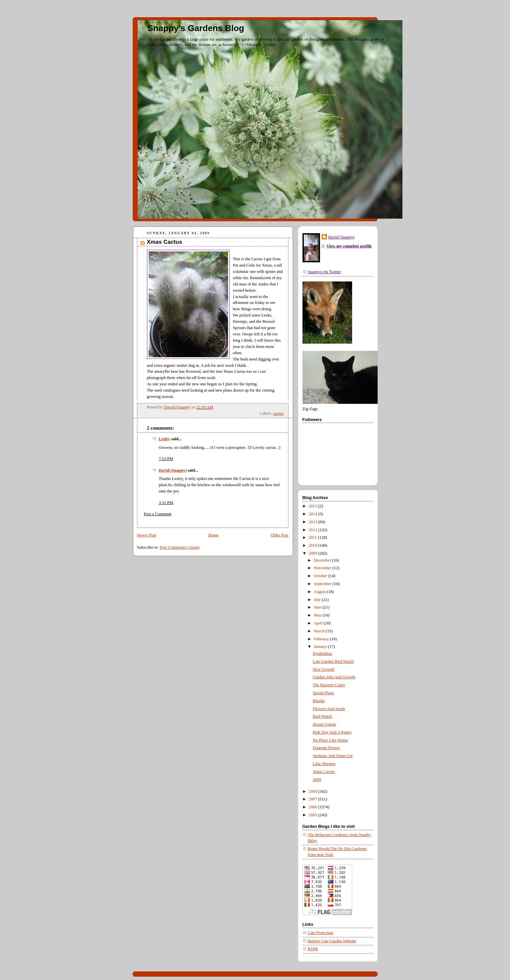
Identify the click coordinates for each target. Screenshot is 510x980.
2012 (313, 530)
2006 (313, 807)
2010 (313, 545)
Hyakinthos (322, 654)
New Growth (324, 669)
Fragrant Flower (326, 748)
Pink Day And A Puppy (332, 732)
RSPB (313, 949)
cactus (278, 413)
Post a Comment (158, 514)
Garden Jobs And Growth (334, 677)
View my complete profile (349, 246)
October (321, 576)
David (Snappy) (173, 470)
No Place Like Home (330, 740)
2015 (313, 506)
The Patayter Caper (329, 685)
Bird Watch (322, 716)
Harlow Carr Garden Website (332, 941)
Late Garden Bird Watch (333, 661)
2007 (313, 799)
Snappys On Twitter (324, 272)
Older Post (280, 535)
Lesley (164, 439)
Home (214, 535)
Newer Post (147, 535)
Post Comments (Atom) (180, 547)
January (321, 647)
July (318, 600)
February (322, 639)
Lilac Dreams (324, 764)
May (318, 615)
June (318, 607)
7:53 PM (166, 459)
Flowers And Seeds (329, 709)
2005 (313, 815)
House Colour (324, 724)
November (323, 568)
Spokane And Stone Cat (333, 756)
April (319, 623)
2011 (313, 537)
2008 (313, 791)
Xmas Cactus (324, 772)
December (323, 560)
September (323, 584)
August (320, 592)
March (320, 631)
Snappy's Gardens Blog (196, 28)
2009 (313, 553)
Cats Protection (321, 933)
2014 (313, 514)
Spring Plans (323, 693)
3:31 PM (166, 503)
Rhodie (319, 701)
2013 (313, 522)
